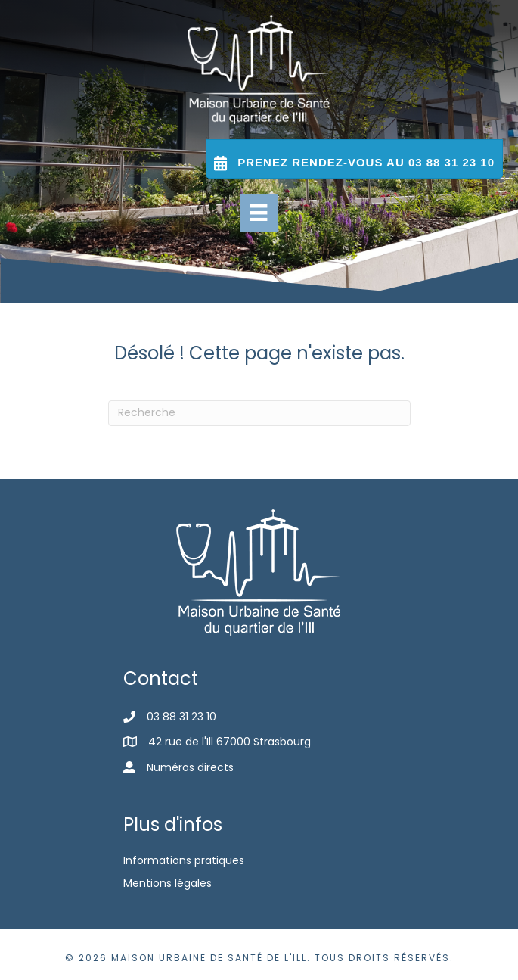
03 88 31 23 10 (181, 717)
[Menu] (259, 213)
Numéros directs (190, 767)
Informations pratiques (184, 860)
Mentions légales (167, 883)
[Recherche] (259, 413)
